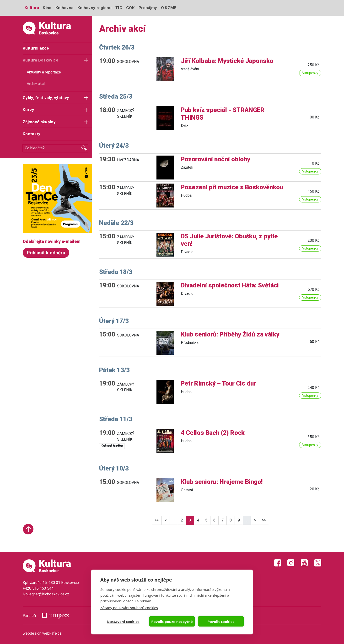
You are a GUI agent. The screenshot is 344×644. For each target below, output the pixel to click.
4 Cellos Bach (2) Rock (213, 433)
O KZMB (169, 8)
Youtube (304, 563)
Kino (47, 8)
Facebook (278, 563)
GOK (130, 8)
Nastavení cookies (123, 622)
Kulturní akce (36, 48)
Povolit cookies (221, 622)
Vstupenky (310, 73)
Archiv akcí (36, 84)
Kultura (32, 8)
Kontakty (32, 134)
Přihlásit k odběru (46, 253)
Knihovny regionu (94, 8)
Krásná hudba (112, 446)
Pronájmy (148, 8)
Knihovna (64, 8)
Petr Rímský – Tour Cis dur (218, 383)
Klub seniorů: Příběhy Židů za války (230, 334)
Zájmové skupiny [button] (39, 122)
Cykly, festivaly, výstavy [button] (46, 98)
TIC (119, 8)
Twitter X (318, 563)
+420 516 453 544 (38, 588)
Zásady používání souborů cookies (129, 608)
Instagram (291, 563)
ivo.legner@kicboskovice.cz (46, 594)
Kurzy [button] (29, 110)
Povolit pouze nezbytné (172, 622)
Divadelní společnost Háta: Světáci (230, 285)
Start (28, 529)
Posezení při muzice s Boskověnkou (232, 187)
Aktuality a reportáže (44, 72)
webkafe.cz (52, 633)
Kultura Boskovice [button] (41, 60)
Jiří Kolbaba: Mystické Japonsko (227, 61)
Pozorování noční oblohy (215, 159)
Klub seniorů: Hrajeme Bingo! (222, 482)
